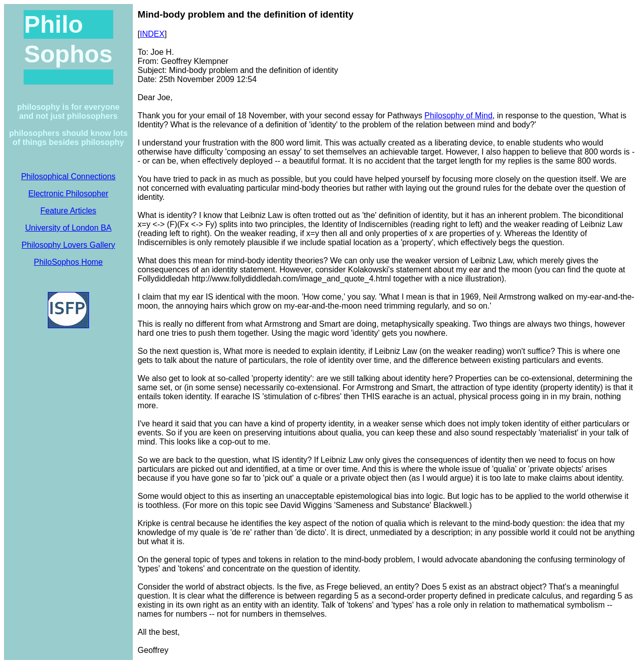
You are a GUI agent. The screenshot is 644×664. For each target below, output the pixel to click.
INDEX (152, 34)
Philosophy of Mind (459, 116)
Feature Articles (68, 211)
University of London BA (68, 228)
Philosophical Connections (68, 176)
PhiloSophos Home (68, 262)
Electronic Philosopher (68, 194)
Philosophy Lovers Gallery (68, 245)
